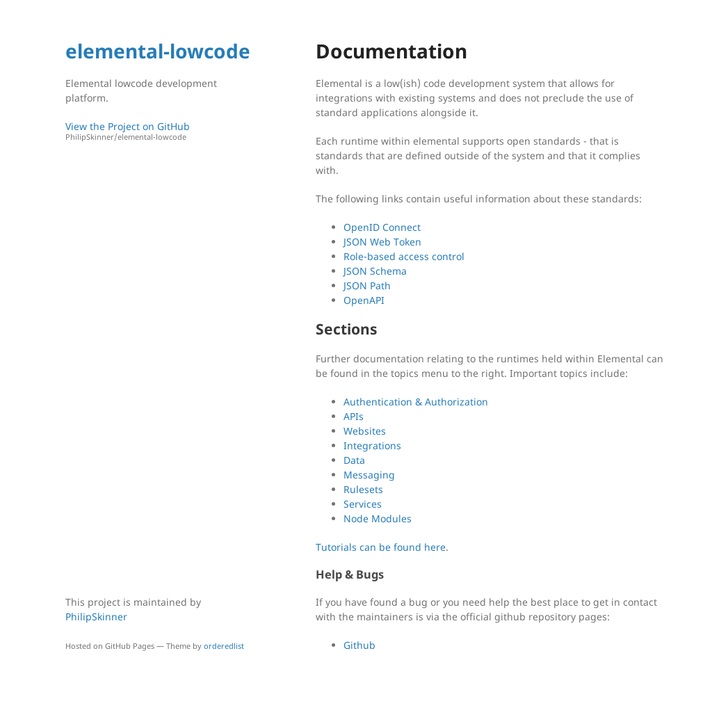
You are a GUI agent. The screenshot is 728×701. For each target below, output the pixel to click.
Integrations (372, 445)
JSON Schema (375, 271)
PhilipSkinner (96, 617)
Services (363, 504)
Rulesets (363, 489)
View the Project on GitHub (159, 131)
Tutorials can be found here (381, 547)
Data (354, 460)
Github (359, 645)
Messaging (369, 475)
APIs (354, 416)
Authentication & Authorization (416, 402)
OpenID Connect (382, 227)
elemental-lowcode (158, 51)
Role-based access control (404, 256)
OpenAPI (364, 300)
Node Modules (378, 518)
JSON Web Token (382, 242)
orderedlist (224, 646)
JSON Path (367, 285)
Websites (365, 431)
